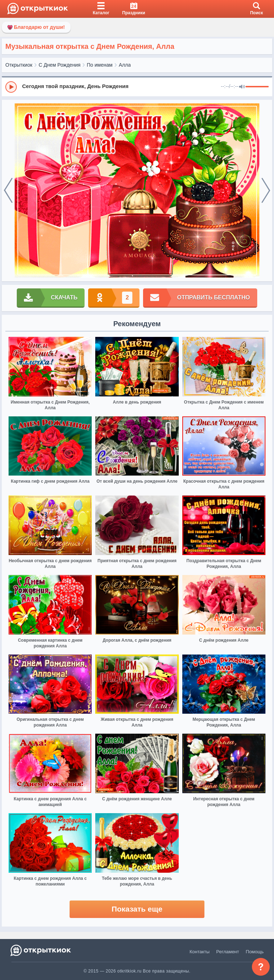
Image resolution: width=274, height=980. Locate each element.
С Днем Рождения (59, 65)
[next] (266, 191)
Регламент (228, 952)
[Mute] (242, 87)
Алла (125, 65)
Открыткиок (19, 65)
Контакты (199, 952)
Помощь (255, 952)
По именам (100, 65)
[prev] (8, 191)
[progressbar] (257, 87)
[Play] (11, 87)
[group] (137, 87)
